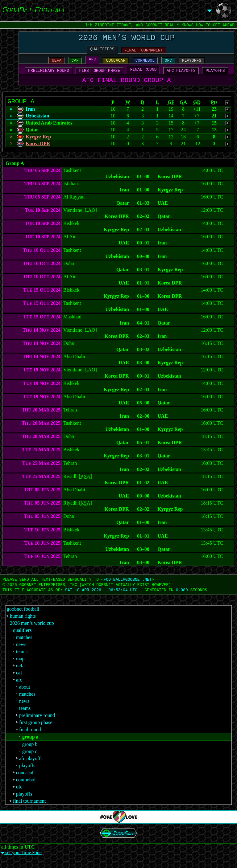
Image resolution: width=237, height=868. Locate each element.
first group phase (36, 730)
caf (19, 680)
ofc (19, 794)
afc (19, 688)
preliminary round (37, 723)
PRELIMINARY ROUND (49, 75)
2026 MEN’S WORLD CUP (127, 39)
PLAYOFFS (192, 64)
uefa (20, 673)
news (21, 652)
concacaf (25, 780)
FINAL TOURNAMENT (144, 53)
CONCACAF (116, 64)
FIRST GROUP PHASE (100, 75)
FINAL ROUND (143, 74)
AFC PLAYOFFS (181, 75)
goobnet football (23, 617)
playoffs (27, 773)
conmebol (26, 787)
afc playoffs (31, 766)
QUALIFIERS (102, 51)
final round (30, 737)
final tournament (29, 809)
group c (30, 759)
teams (22, 659)
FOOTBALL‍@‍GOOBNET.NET (128, 587)
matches (24, 645)
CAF (75, 64)
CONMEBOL (145, 64)
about (25, 695)
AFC (92, 63)
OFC (168, 64)
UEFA (57, 64)
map (20, 666)
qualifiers (22, 638)
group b (30, 752)
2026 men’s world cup (32, 631)
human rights (23, 624)
